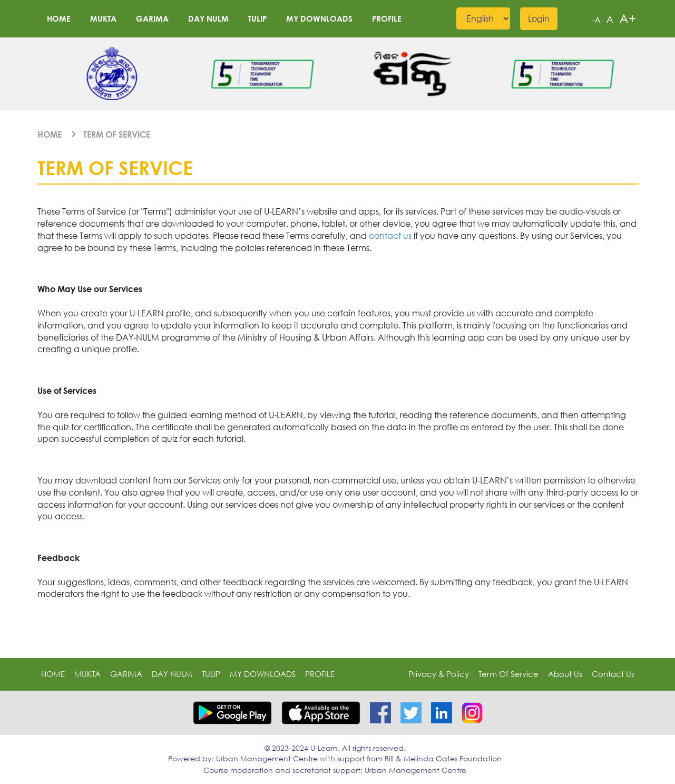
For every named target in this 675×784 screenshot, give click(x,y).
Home (59, 18)
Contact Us (613, 674)
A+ (628, 18)
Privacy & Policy (439, 674)
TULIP (257, 18)
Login (539, 18)
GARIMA (152, 18)
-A (596, 20)
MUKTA (103, 18)
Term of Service (117, 134)
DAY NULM (208, 18)
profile (387, 18)
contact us (390, 236)
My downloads (319, 18)
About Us (565, 674)
